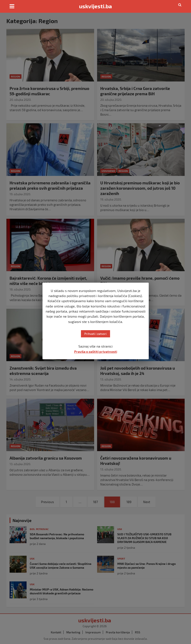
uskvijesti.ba (95, 6)
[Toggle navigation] (12, 6)
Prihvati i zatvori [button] (95, 334)
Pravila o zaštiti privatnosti (96, 351)
